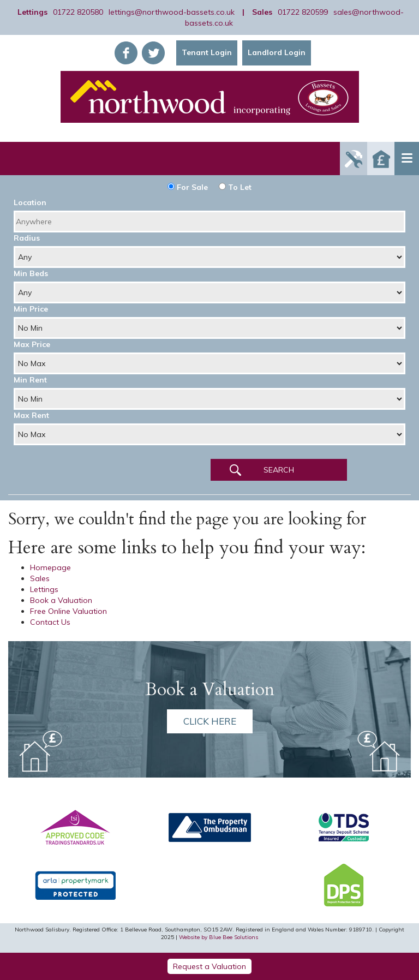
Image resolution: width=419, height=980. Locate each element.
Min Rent (30, 380)
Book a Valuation (61, 600)
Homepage (50, 567)
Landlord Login (277, 52)
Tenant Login (207, 52)
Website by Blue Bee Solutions (219, 937)
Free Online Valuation (68, 611)
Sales (40, 578)
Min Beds (31, 273)
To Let (235, 187)
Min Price (31, 309)
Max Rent (31, 415)
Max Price (32, 344)
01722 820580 (78, 12)
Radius (27, 238)
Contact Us (50, 622)
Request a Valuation (209, 966)
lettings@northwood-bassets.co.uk (172, 12)
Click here (210, 721)
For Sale (188, 187)
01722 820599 (303, 12)
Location (30, 202)
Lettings (44, 589)
